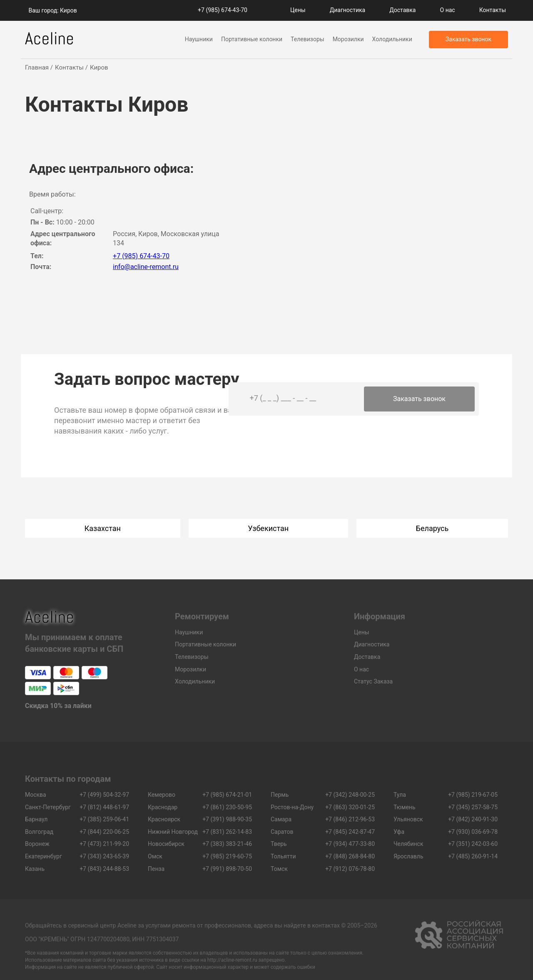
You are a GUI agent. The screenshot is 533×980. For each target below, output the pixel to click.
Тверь (279, 844)
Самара (281, 819)
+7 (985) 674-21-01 (227, 795)
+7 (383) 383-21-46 (227, 844)
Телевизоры (308, 39)
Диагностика (347, 10)
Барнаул (36, 819)
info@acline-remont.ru (146, 267)
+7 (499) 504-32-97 (104, 795)
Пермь (280, 795)
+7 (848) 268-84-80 (350, 856)
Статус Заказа (373, 681)
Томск (279, 869)
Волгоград (39, 832)
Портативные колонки (252, 39)
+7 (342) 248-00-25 (350, 795)
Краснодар (163, 807)
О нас (448, 10)
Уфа (399, 832)
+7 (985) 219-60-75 (227, 856)
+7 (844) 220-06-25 (104, 832)
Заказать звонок (419, 399)
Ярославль (408, 856)
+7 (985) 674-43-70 (223, 10)
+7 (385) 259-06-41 (104, 819)
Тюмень (405, 807)
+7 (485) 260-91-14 (473, 856)
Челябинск (408, 844)
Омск (155, 856)
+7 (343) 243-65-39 (104, 856)
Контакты (493, 10)
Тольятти (283, 856)
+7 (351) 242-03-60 (473, 844)
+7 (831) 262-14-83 (227, 832)
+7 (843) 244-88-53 (104, 869)
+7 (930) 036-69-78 (473, 832)
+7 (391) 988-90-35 (227, 819)
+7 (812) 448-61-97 (104, 807)
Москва (36, 795)
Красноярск (164, 819)
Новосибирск (166, 844)
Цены (298, 10)
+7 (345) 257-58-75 (473, 807)
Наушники (199, 39)
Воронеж (37, 844)
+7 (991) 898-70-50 (227, 869)
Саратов (282, 832)
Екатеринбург (44, 856)
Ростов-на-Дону (292, 807)
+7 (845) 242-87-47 (350, 832)
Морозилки (348, 39)
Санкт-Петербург (48, 807)
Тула (400, 795)
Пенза (156, 869)
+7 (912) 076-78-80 (350, 869)
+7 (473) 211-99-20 (104, 844)
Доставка (402, 10)
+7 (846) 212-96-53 (350, 819)
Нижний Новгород (173, 832)
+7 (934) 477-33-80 (350, 844)
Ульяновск (408, 819)
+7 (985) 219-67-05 (473, 795)
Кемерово (162, 795)
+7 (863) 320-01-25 (350, 807)
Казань (35, 869)
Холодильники (392, 39)
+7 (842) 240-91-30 (473, 819)
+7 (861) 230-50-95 (227, 807)
